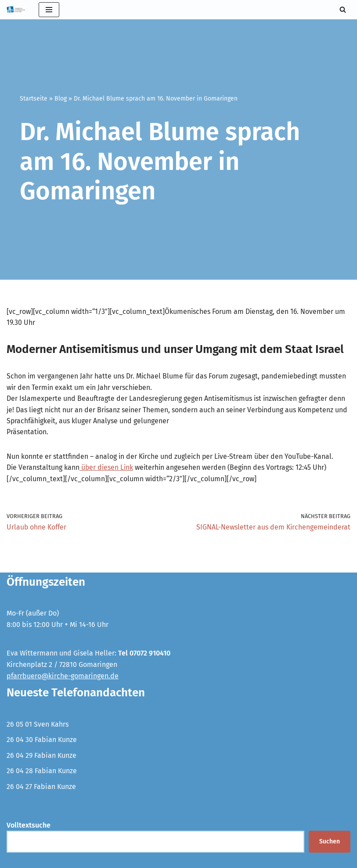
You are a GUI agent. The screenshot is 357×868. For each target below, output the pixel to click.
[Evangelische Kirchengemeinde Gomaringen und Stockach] (16, 10)
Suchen (330, 842)
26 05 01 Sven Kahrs (38, 725)
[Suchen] (343, 9)
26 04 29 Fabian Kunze (41, 756)
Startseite (34, 99)
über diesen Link (107, 468)
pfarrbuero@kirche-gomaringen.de (63, 677)
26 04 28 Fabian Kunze (42, 772)
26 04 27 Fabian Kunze (41, 787)
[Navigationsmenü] (49, 10)
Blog (61, 99)
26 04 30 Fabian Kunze (42, 740)
